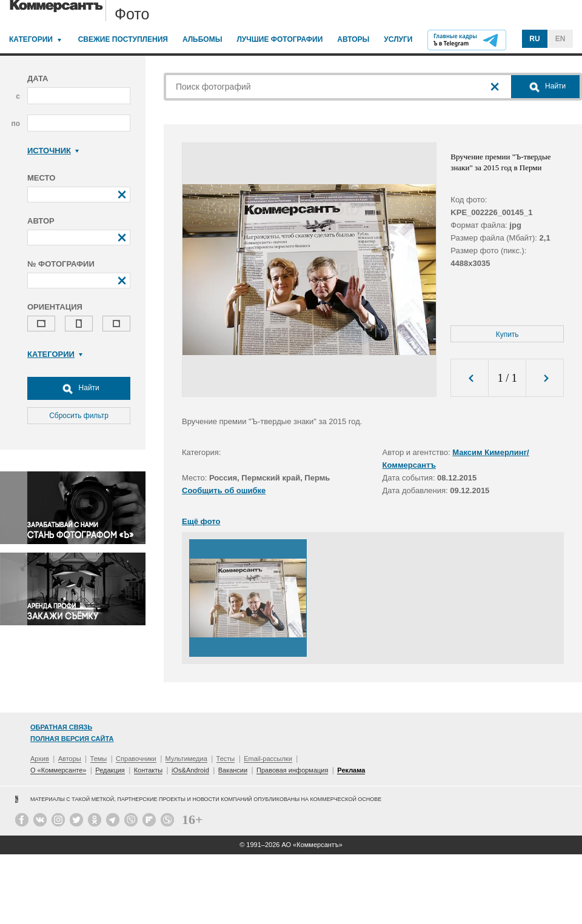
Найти (79, 388)
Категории (31, 39)
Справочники (136, 759)
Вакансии (233, 770)
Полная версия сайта (72, 739)
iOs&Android (190, 770)
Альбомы (202, 39)
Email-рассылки (268, 759)
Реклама (351, 770)
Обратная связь (61, 727)
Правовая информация (292, 770)
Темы (99, 759)
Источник (53, 151)
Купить (507, 334)
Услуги (398, 39)
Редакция (110, 770)
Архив (40, 759)
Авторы (353, 39)
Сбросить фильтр (79, 416)
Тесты (226, 759)
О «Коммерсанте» (58, 770)
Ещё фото (201, 521)
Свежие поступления (123, 39)
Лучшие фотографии (279, 39)
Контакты (149, 770)
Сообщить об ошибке (224, 490)
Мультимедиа (186, 759)
